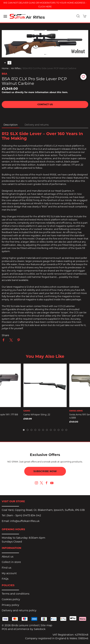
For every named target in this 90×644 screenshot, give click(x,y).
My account (9, 573)
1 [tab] (9, 63)
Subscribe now (45, 471)
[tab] (24, 430)
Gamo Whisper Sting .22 (37, 415)
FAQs (5, 579)
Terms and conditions (16, 594)
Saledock (40, 629)
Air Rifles (16, 68)
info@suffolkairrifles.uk (25, 521)
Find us (7, 568)
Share (5, 335)
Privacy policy (10, 605)
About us (8, 557)
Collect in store (11, 562)
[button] (5, 16)
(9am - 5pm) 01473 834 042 (24, 515)
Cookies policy (11, 599)
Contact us (45, 104)
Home (5, 68)
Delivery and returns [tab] (37, 125)
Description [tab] (11, 125)
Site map (46, 625)
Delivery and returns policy (19, 610)
